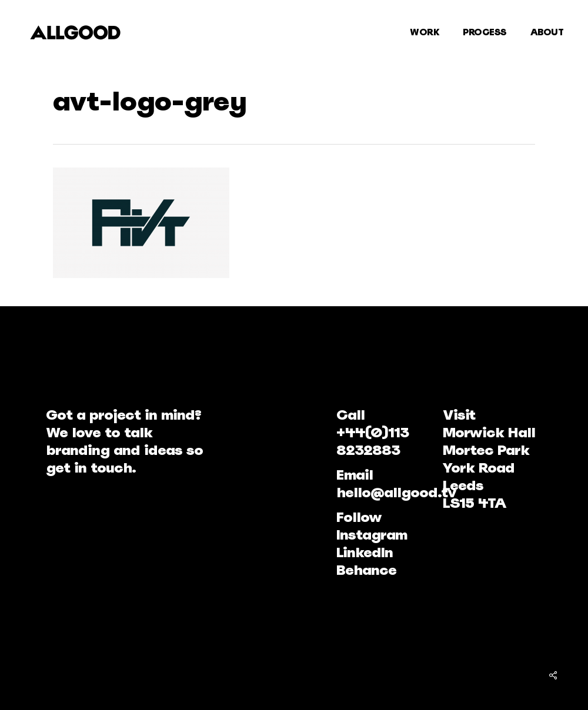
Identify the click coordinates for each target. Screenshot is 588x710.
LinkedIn (365, 552)
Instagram (372, 535)
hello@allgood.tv (396, 492)
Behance (366, 570)
